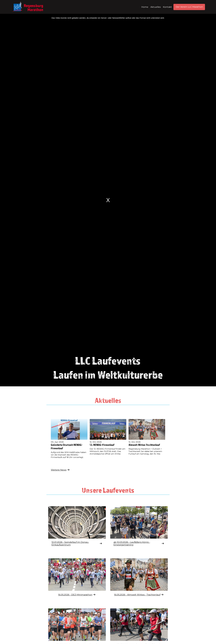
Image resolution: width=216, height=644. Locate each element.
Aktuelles (156, 7)
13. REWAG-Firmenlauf (102, 445)
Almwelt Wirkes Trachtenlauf (144, 445)
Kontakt (167, 7)
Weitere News (60, 470)
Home (145, 7)
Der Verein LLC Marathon (189, 7)
